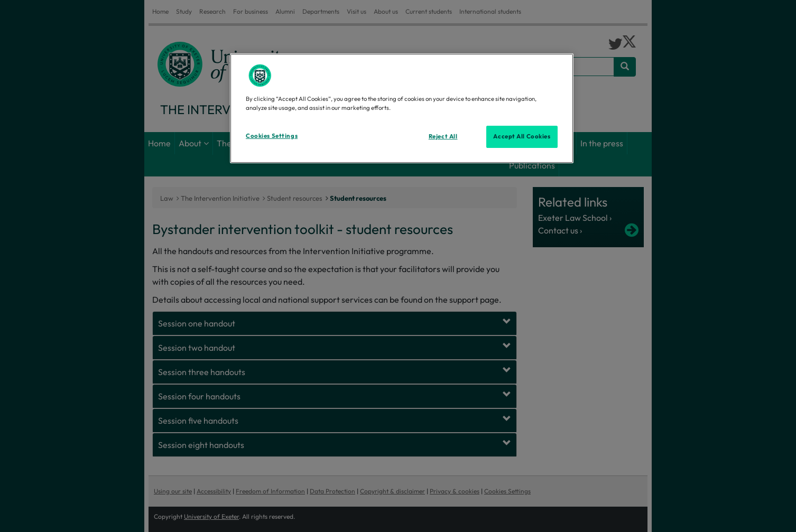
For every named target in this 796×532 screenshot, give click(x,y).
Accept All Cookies (522, 136)
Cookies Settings (272, 136)
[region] (402, 108)
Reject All (443, 136)
